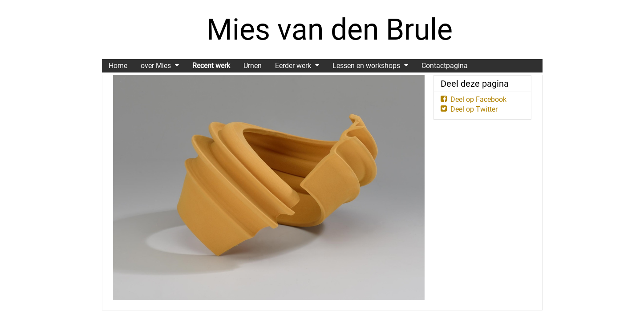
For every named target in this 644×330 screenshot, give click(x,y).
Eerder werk (293, 66)
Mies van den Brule (330, 30)
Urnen (253, 66)
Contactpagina (445, 66)
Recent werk (211, 66)
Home (118, 66)
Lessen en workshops (366, 66)
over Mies (156, 66)
